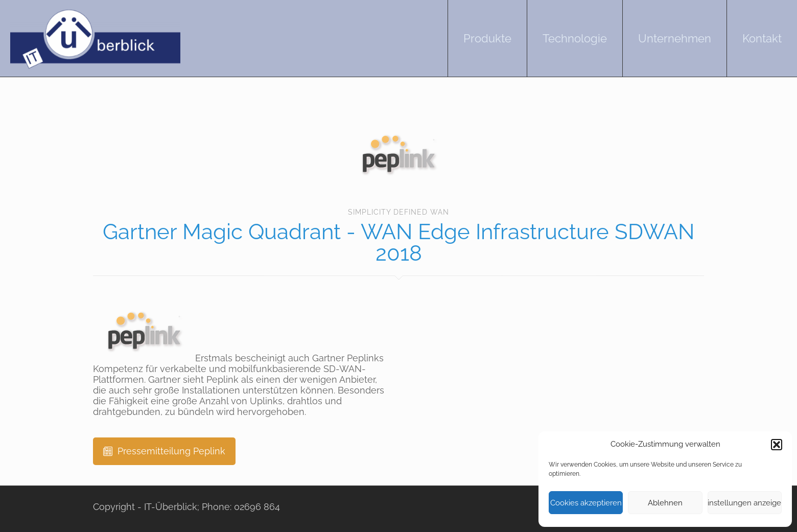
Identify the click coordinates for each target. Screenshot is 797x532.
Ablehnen (665, 503)
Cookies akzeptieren (586, 503)
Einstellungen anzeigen (745, 503)
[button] (777, 445)
